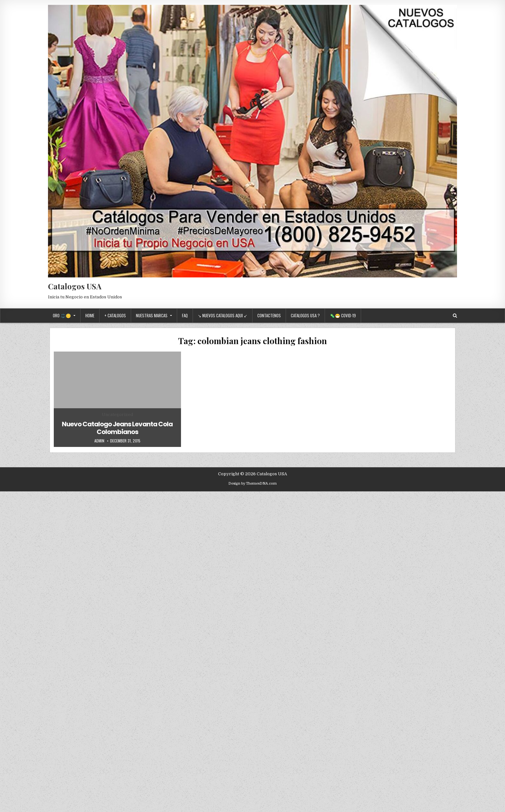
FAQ (185, 315)
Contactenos (269, 315)
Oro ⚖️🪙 (62, 315)
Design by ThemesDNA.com (252, 483)
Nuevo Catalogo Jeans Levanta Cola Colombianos (117, 428)
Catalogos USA (75, 286)
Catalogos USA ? (305, 315)
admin (99, 441)
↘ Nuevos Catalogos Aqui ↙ (223, 315)
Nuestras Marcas (152, 315)
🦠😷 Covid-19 (343, 315)
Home (90, 315)
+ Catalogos (115, 315)
